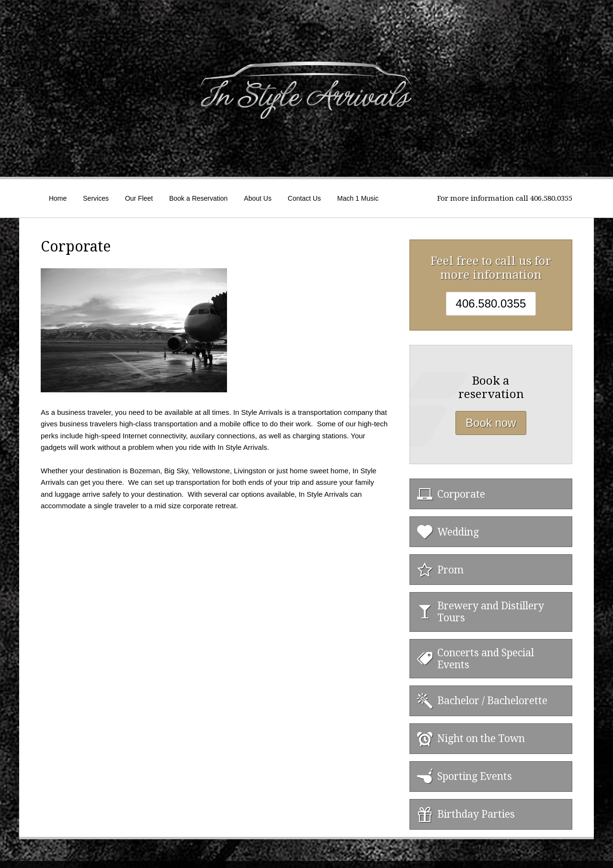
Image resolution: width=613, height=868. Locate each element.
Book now (491, 423)
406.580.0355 (491, 303)
